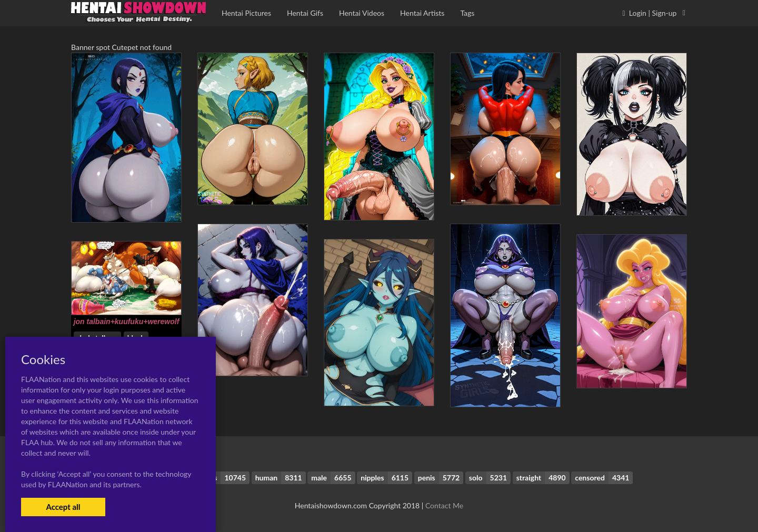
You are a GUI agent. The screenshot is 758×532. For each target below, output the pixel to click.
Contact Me (444, 505)
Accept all (63, 507)
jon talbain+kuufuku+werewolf (127, 322)
